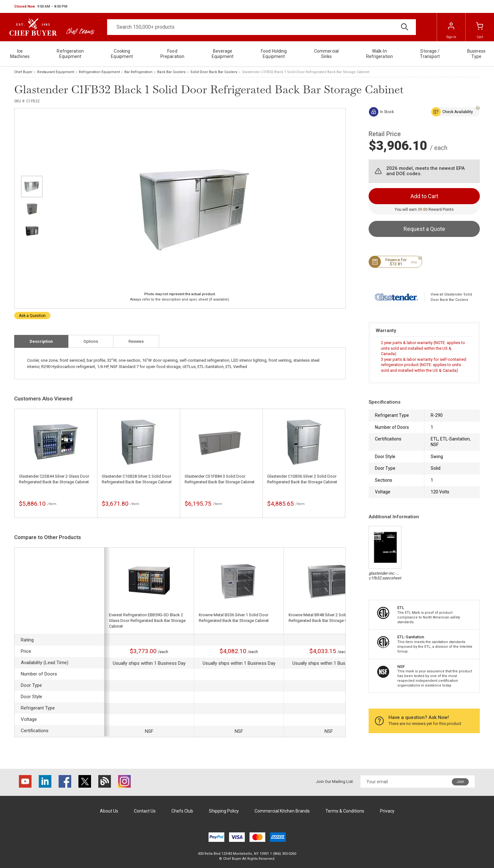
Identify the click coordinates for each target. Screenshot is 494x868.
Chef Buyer (23, 72)
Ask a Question (32, 316)
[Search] (261, 27)
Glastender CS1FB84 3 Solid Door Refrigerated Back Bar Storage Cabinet (220, 479)
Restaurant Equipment (56, 72)
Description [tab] (41, 341)
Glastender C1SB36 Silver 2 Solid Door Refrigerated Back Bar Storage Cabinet (302, 479)
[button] (41, 7)
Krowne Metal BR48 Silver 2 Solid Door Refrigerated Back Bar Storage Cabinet (324, 618)
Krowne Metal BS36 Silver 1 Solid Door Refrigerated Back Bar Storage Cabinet (234, 618)
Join (460, 782)
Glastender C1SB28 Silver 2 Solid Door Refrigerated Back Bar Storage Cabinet (137, 479)
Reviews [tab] (136, 341)
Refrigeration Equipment (99, 72)
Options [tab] (91, 341)
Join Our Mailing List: (335, 782)
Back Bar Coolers (171, 72)
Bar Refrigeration (138, 72)
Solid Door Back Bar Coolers (214, 72)
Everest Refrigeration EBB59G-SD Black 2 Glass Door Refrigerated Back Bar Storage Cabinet (147, 621)
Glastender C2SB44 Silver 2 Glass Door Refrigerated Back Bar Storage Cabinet (54, 479)
